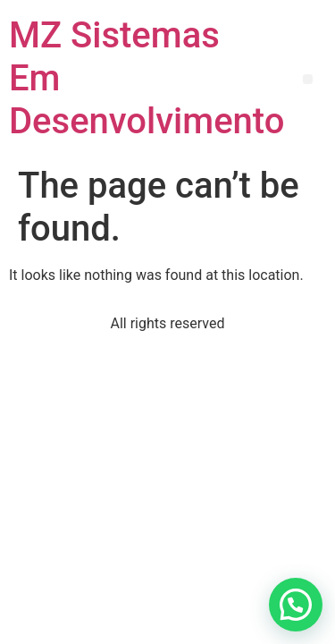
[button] (308, 79)
